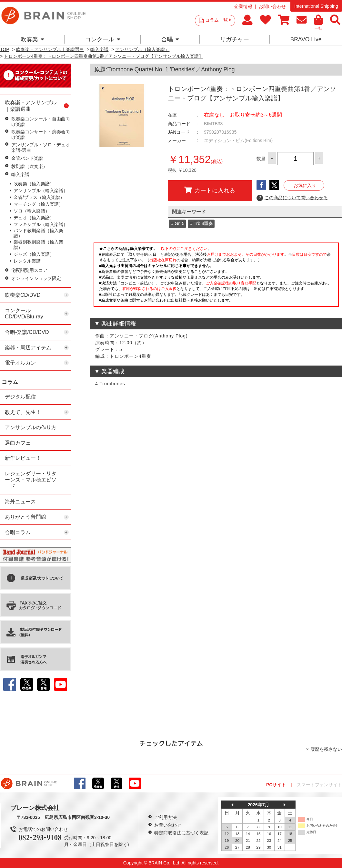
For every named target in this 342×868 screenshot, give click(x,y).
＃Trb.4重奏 (201, 223)
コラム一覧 (218, 20)
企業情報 (243, 6)
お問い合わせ (272, 6)
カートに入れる (210, 190)
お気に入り (305, 185)
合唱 (170, 39)
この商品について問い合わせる (292, 198)
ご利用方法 (166, 817)
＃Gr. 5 (177, 223)
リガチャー (235, 39)
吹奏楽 (32, 39)
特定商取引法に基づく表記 (181, 833)
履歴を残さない (326, 749)
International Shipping (316, 6)
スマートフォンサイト (319, 785)
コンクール (103, 39)
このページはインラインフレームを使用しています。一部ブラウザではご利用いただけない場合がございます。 (216, 276)
